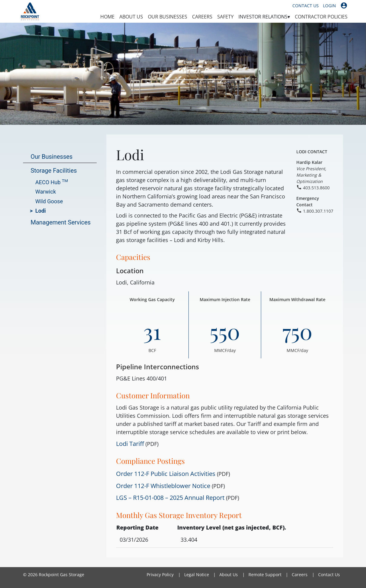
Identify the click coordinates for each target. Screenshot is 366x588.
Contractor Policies (321, 17)
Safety (225, 17)
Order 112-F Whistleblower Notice (163, 486)
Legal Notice (197, 575)
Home (107, 17)
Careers (202, 17)
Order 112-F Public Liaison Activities (166, 473)
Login (329, 6)
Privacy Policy (160, 575)
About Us (131, 17)
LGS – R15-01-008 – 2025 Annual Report (170, 497)
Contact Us (306, 6)
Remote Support (265, 575)
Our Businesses (168, 17)
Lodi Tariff (130, 443)
